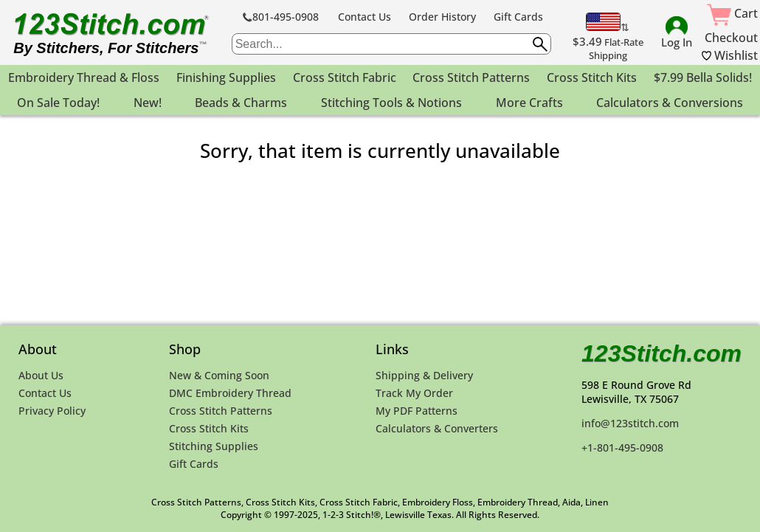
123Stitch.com (661, 353)
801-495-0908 (281, 17)
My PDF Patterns (417, 411)
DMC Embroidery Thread (230, 393)
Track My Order (414, 393)
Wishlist (730, 55)
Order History (442, 17)
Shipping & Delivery (424, 375)
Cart (732, 13)
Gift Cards (518, 17)
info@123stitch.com (630, 423)
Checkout (731, 38)
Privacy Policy (52, 411)
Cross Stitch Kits (209, 428)
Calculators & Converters (437, 428)
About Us (41, 375)
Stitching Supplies (214, 446)
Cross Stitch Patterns (221, 411)
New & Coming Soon (219, 375)
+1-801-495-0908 (622, 448)
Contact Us (365, 17)
